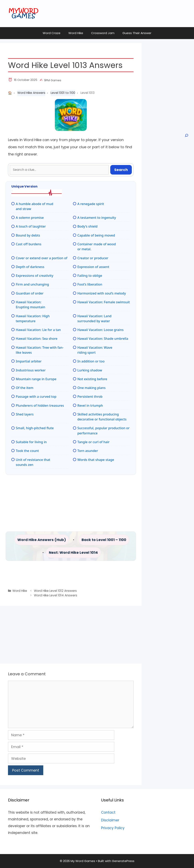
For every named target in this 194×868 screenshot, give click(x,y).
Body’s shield (87, 226)
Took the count (27, 451)
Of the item (25, 388)
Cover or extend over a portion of (41, 258)
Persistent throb (90, 397)
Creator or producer (93, 258)
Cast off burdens (29, 244)
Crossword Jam (103, 33)
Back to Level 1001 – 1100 (104, 540)
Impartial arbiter (29, 361)
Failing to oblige (90, 276)
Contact (108, 812)
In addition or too (91, 361)
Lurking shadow (90, 370)
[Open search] (186, 136)
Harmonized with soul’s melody (102, 293)
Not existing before (92, 379)
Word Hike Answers (31, 93)
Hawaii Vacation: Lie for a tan (38, 330)
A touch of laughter (31, 226)
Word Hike (76, 33)
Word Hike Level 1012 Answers (55, 591)
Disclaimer (110, 820)
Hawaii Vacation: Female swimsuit (104, 302)
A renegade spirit (91, 204)
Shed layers (25, 414)
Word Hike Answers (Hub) (42, 540)
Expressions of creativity (34, 276)
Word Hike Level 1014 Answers (56, 595)
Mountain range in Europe (36, 379)
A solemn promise (30, 218)
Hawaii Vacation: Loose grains (100, 330)
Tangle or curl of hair (93, 442)
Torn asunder (88, 451)
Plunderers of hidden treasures (40, 406)
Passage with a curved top (36, 397)
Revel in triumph (90, 406)
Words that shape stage (96, 460)
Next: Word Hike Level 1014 (73, 552)
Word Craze (52, 33)
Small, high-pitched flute (35, 428)
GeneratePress (123, 861)
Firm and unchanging (32, 284)
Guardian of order (30, 293)
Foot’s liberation (90, 284)
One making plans (92, 388)
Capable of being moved (96, 235)
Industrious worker (31, 370)
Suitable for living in (31, 442)
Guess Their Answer (137, 33)
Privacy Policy (113, 828)
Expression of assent (93, 267)
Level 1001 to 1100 (63, 93)
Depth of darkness (30, 267)
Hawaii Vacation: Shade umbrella (103, 339)
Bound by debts (28, 235)
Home (10, 93)
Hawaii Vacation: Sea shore (37, 339)
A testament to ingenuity (97, 218)
